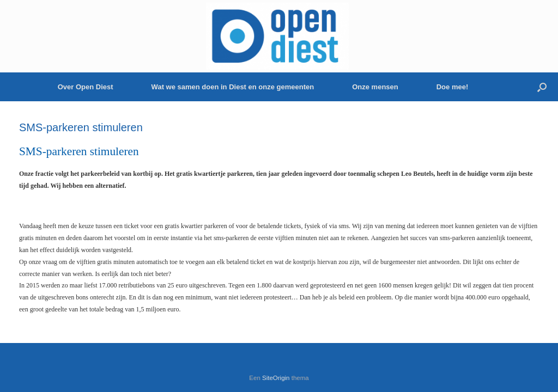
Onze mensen (375, 87)
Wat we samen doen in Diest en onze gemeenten (233, 87)
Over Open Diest (86, 87)
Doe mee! (453, 87)
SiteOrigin (276, 378)
